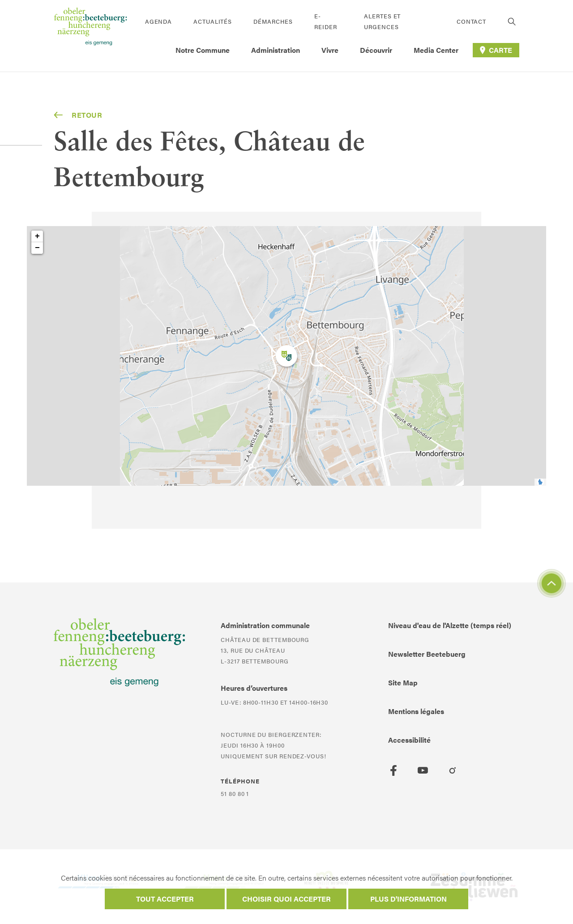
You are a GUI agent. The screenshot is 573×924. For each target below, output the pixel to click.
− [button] (37, 248)
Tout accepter (165, 899)
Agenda (158, 21)
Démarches (273, 21)
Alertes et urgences (382, 21)
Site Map (403, 682)
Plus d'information (408, 899)
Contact (471, 21)
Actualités (213, 21)
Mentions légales (416, 711)
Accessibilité (409, 740)
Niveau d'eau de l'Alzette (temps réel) (450, 625)
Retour (78, 115)
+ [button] (37, 236)
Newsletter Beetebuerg (427, 654)
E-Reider (325, 21)
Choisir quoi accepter (286, 899)
